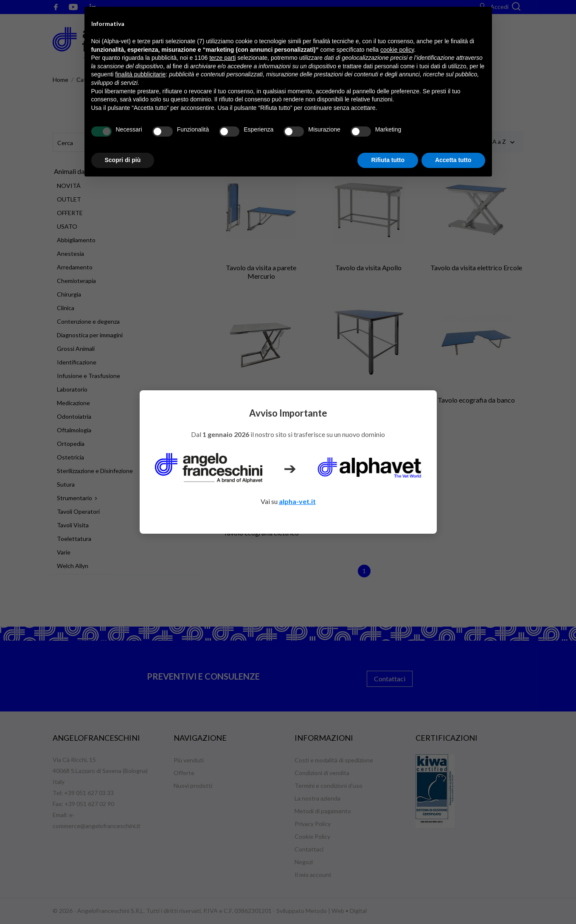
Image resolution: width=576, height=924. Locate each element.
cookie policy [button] (397, 50)
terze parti (222, 58)
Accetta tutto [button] (453, 160)
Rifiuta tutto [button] (388, 160)
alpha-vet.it (297, 501)
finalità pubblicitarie (140, 74)
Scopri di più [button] (123, 160)
